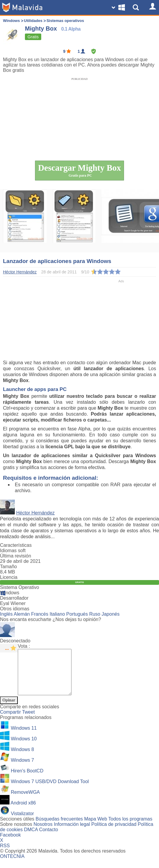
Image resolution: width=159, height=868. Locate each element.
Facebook (10, 844)
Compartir (11, 721)
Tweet (28, 721)
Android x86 (23, 812)
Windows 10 (24, 748)
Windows (11, 21)
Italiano (57, 614)
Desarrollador (14, 598)
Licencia (9, 577)
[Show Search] (137, 7)
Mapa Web (96, 828)
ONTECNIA (12, 865)
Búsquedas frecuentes (59, 828)
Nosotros (43, 833)
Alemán (22, 614)
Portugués (77, 614)
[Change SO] (119, 7)
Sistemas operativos (65, 21)
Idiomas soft (13, 551)
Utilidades (33, 21)
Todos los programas (130, 828)
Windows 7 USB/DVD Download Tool (50, 790)
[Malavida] (22, 7)
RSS (5, 854)
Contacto (49, 838)
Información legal (72, 833)
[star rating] (9, 648)
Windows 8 (22, 758)
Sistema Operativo (20, 587)
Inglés (6, 614)
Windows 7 (22, 769)
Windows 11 (24, 737)
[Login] (152, 7)
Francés (40, 614)
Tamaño (8, 567)
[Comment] (48, 677)
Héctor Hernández (35, 513)
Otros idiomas (15, 609)
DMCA (31, 838)
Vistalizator (22, 822)
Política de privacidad (114, 833)
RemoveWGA (25, 801)
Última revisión (16, 556)
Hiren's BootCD (27, 780)
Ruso (95, 614)
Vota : (24, 646)
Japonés (110, 614)
